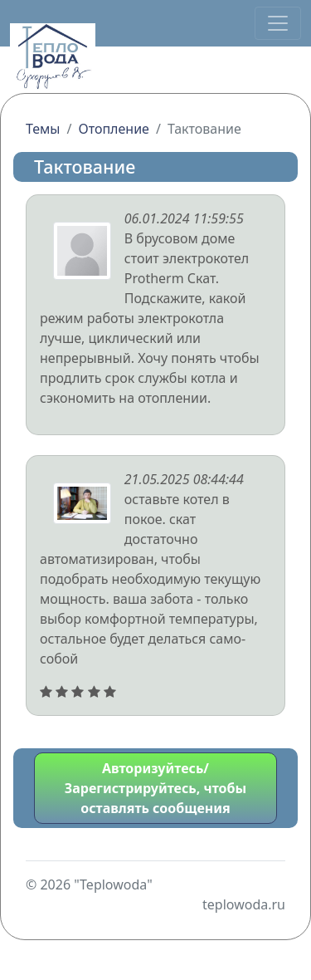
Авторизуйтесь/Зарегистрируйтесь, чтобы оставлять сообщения (155, 788)
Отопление (113, 129)
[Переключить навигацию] (278, 23)
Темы (43, 129)
